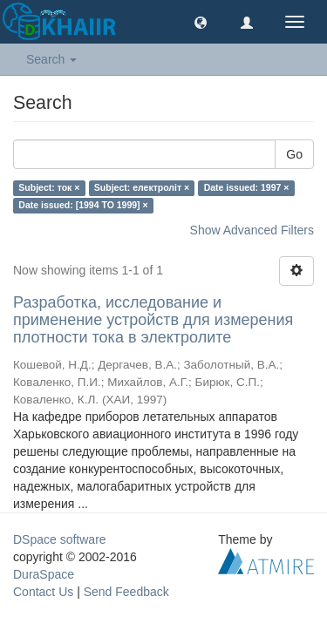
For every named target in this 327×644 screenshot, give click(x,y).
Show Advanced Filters (252, 230)
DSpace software (60, 539)
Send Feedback (126, 592)
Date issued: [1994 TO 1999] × (83, 205)
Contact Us (43, 592)
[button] (201, 22)
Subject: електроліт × (142, 187)
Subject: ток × (49, 187)
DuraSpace (44, 574)
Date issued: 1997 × (247, 187)
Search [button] (51, 59)
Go (294, 154)
